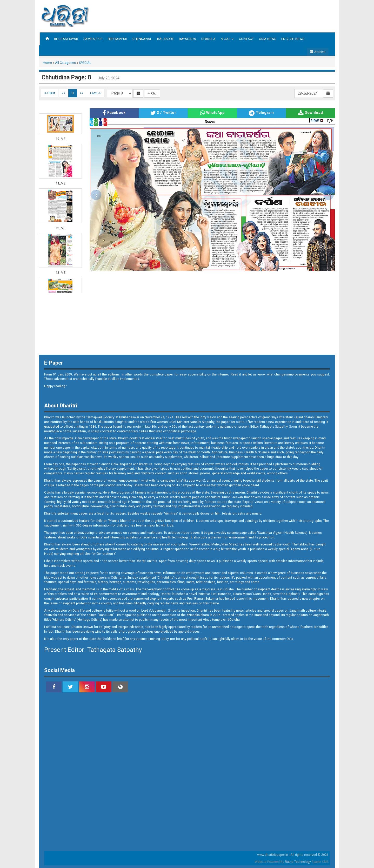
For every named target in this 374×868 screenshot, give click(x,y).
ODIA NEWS (268, 39)
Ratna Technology (298, 862)
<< (63, 93)
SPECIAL (85, 63)
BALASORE (165, 39)
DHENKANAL (142, 39)
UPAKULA (208, 39)
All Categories (65, 63)
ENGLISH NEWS (293, 39)
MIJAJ (227, 39)
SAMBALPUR (93, 39)
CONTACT (246, 39)
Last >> (96, 93)
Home (47, 63)
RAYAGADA (188, 39)
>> (82, 93)
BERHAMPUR (118, 39)
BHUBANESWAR (66, 39)
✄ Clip (152, 93)
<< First (50, 93)
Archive (318, 52)
